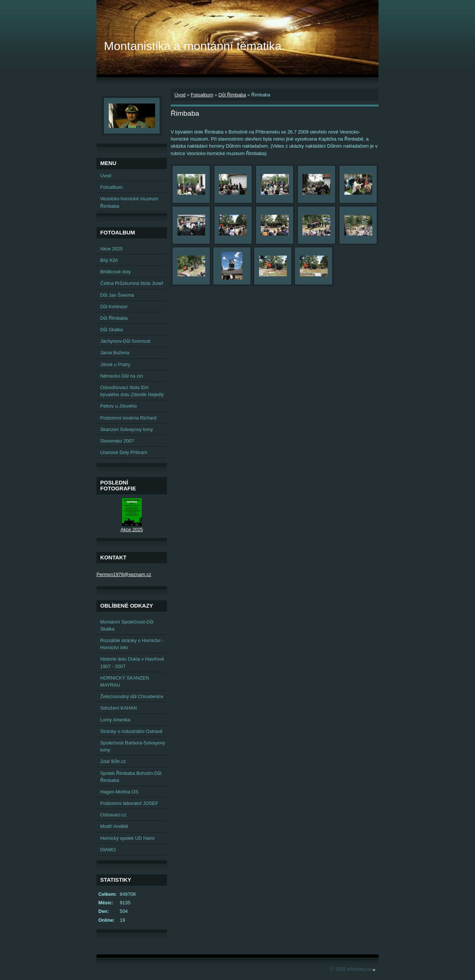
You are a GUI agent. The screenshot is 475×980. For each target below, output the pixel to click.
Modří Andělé (114, 826)
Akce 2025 (111, 249)
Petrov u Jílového (119, 406)
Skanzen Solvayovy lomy (127, 429)
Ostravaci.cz (113, 815)
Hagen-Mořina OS (119, 792)
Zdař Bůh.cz (113, 761)
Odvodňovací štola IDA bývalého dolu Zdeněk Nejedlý (132, 391)
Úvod (180, 95)
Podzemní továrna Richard (128, 418)
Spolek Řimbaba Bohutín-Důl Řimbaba (131, 777)
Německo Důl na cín (122, 376)
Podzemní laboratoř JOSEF (129, 803)
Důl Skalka (112, 330)
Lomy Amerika (115, 720)
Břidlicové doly (116, 272)
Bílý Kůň (109, 260)
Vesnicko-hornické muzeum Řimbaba (129, 202)
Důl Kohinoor (114, 307)
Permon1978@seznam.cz (124, 574)
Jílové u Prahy (115, 364)
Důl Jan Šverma (117, 295)
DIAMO (108, 850)
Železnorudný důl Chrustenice (132, 696)
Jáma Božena (115, 353)
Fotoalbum (202, 95)
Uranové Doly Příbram (124, 452)
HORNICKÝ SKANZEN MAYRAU (125, 681)
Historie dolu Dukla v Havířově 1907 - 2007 (132, 662)
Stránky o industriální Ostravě (131, 731)
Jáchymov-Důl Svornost (125, 341)
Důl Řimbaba (232, 95)
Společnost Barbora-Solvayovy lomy (133, 746)
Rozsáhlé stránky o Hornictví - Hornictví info (132, 644)
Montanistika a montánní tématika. (194, 46)
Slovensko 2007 (117, 441)
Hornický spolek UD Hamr (127, 838)
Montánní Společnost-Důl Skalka (127, 625)
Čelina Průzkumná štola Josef (132, 283)
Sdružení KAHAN (119, 708)
